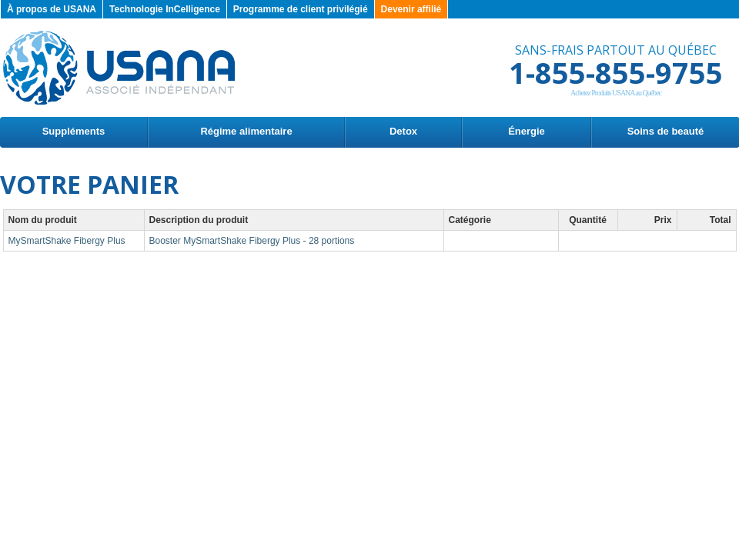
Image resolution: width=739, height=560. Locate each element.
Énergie (527, 131)
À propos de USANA (52, 9)
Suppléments (74, 131)
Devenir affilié (411, 9)
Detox (403, 131)
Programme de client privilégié (301, 9)
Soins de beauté (666, 131)
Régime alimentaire (246, 131)
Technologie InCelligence (165, 9)
